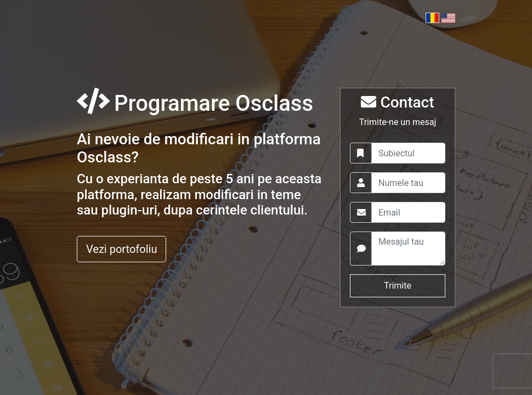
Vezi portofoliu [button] (121, 249)
